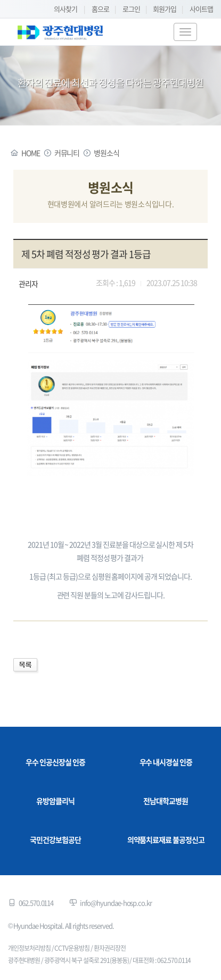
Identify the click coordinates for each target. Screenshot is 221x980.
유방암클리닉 (55, 801)
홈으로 (100, 9)
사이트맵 (201, 9)
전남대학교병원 (166, 801)
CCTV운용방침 (72, 948)
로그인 (131, 9)
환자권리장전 (110, 948)
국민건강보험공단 (55, 840)
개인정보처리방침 (29, 948)
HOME (31, 153)
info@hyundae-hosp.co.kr (116, 903)
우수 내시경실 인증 (166, 762)
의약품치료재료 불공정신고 (166, 840)
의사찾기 (66, 9)
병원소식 (107, 153)
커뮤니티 (67, 153)
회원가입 (165, 9)
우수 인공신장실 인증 (55, 762)
